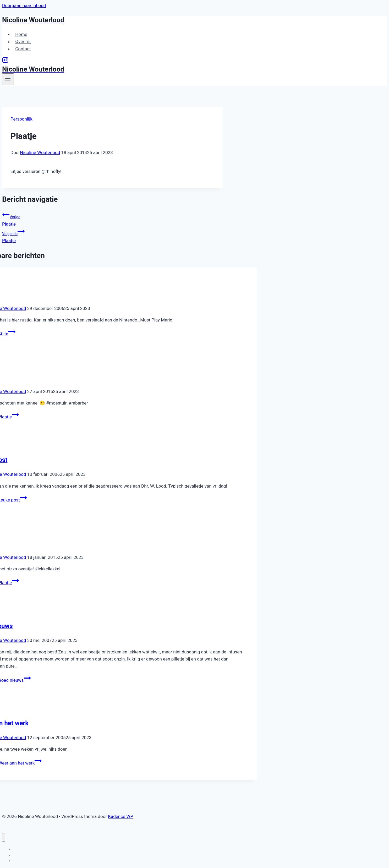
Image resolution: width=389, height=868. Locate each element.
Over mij (23, 42)
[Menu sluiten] (4, 837)
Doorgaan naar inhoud (24, 6)
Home (21, 34)
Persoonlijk (21, 119)
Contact (23, 49)
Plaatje (112, 219)
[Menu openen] (8, 79)
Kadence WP (120, 816)
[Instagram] (5, 62)
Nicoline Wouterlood (40, 152)
